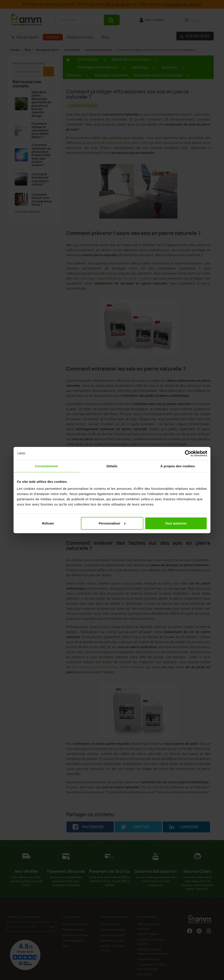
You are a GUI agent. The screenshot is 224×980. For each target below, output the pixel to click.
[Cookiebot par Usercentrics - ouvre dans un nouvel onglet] (188, 454)
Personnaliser (112, 523)
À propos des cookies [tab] (178, 466)
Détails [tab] (112, 466)
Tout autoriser (176, 523)
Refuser (48, 523)
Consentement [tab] (46, 466)
